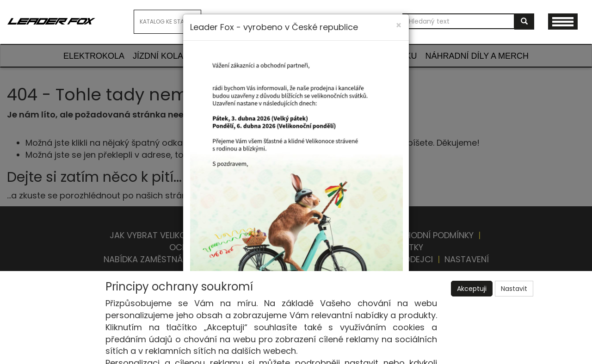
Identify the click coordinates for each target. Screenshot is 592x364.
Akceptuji (472, 289)
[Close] (399, 25)
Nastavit (514, 289)
